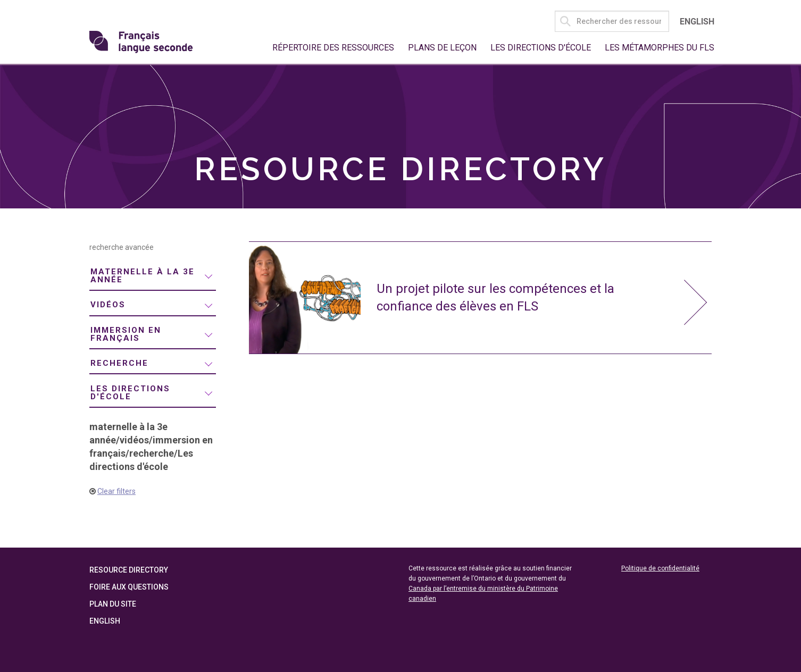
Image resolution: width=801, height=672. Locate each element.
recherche (119, 363)
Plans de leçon (442, 48)
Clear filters (116, 491)
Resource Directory (129, 570)
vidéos (108, 305)
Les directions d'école (541, 48)
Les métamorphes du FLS (660, 48)
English (697, 22)
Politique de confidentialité (660, 568)
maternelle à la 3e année (143, 276)
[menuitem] (153, 276)
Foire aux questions (129, 587)
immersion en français (126, 334)
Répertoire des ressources (333, 48)
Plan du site (113, 604)
